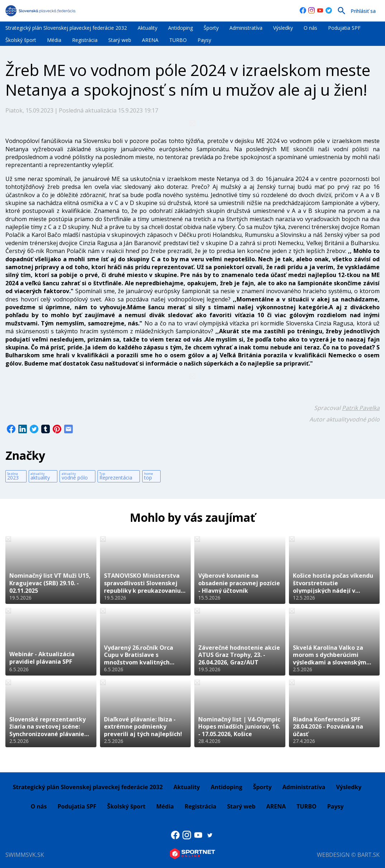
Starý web (120, 40)
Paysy (204, 40)
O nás (310, 28)
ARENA (150, 40)
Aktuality (148, 28)
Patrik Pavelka (361, 408)
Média (54, 40)
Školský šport (21, 40)
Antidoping (180, 28)
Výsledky (283, 28)
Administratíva (246, 28)
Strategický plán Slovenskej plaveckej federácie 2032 (66, 28)
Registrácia (85, 40)
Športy (211, 28)
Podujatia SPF (344, 28)
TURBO (178, 40)
